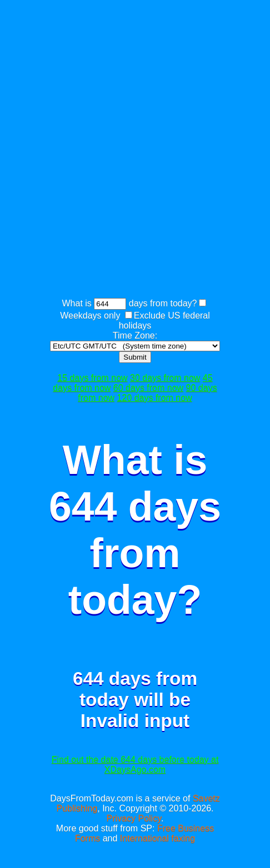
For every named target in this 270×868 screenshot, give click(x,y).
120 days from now (155, 398)
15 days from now (92, 378)
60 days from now (148, 388)
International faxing (157, 838)
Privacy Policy (134, 818)
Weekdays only (90, 316)
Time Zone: (135, 335)
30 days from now (165, 378)
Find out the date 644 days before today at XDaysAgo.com (135, 764)
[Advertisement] (135, 150)
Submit (135, 357)
